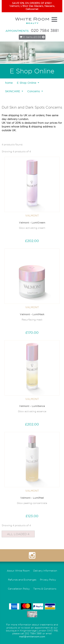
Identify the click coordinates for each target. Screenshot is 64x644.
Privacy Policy (48, 580)
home (9, 83)
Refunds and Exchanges (22, 580)
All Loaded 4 (18, 534)
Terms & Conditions (45, 589)
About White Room (18, 571)
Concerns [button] (34, 91)
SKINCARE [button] (13, 91)
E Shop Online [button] (27, 83)
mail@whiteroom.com (32, 637)
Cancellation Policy (19, 589)
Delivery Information (45, 571)
